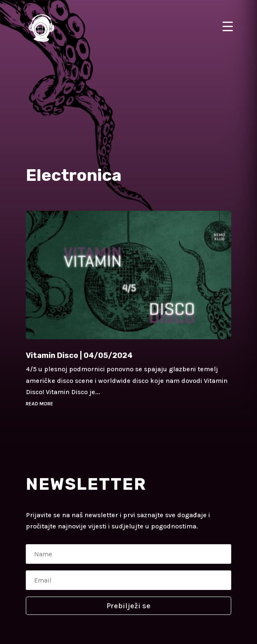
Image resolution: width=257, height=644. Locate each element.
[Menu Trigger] (228, 26)
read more (40, 404)
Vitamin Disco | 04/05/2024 (79, 355)
